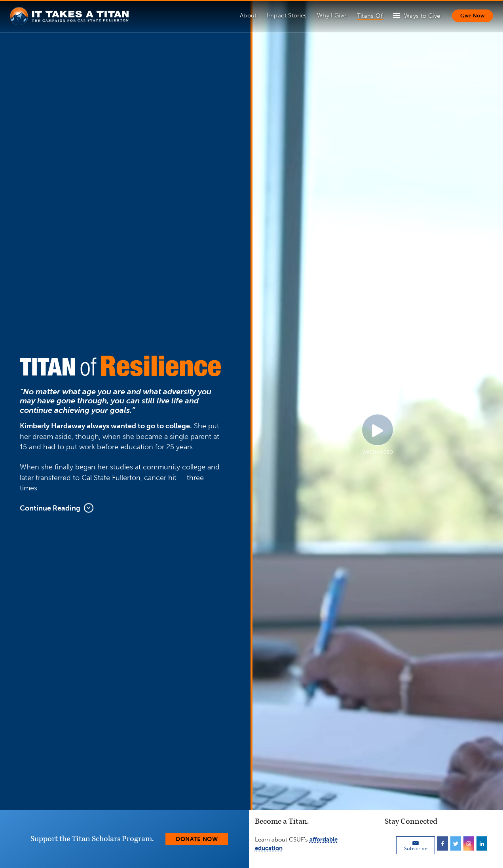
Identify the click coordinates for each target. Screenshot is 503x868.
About (248, 15)
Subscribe (416, 845)
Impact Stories (287, 15)
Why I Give (332, 15)
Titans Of (370, 16)
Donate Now (197, 839)
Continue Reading (57, 508)
